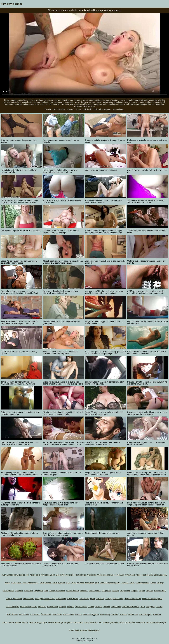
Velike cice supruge (102, 109)
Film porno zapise (12, 4)
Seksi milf (87, 109)
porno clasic (118, 109)
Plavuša (61, 109)
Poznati (70, 109)
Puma (78, 109)
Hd (54, 109)
